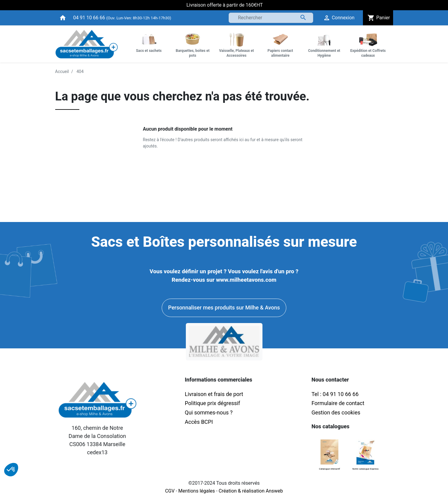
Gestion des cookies (336, 412)
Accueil (62, 71)
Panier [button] (378, 18)
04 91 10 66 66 (89, 18)
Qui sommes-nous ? (209, 412)
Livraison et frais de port (215, 394)
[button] (11, 470)
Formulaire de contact (338, 403)
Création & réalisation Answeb (251, 491)
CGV (170, 491)
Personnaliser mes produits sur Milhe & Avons (224, 308)
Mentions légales (197, 491)
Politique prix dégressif (213, 403)
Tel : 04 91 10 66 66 (335, 394)
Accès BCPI (199, 422)
